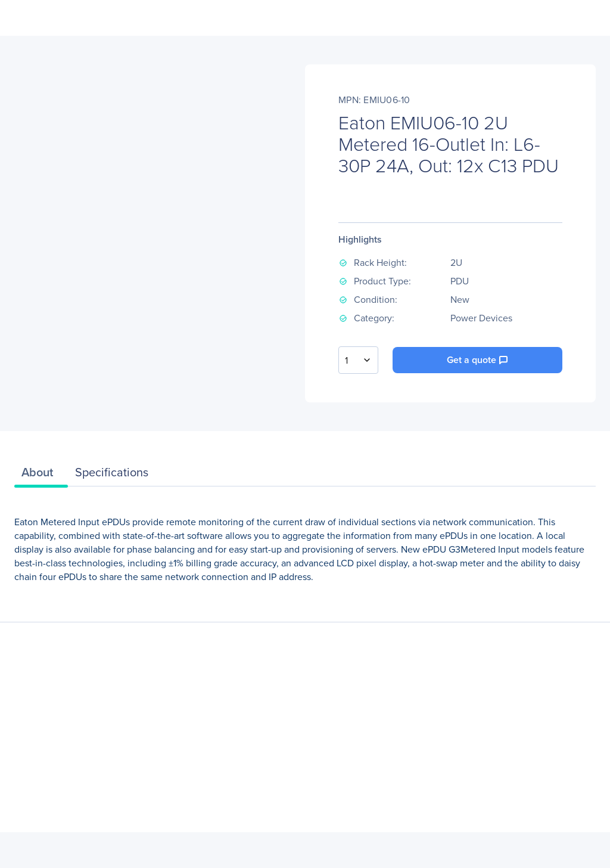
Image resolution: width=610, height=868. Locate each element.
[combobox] (358, 360)
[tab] (41, 475)
